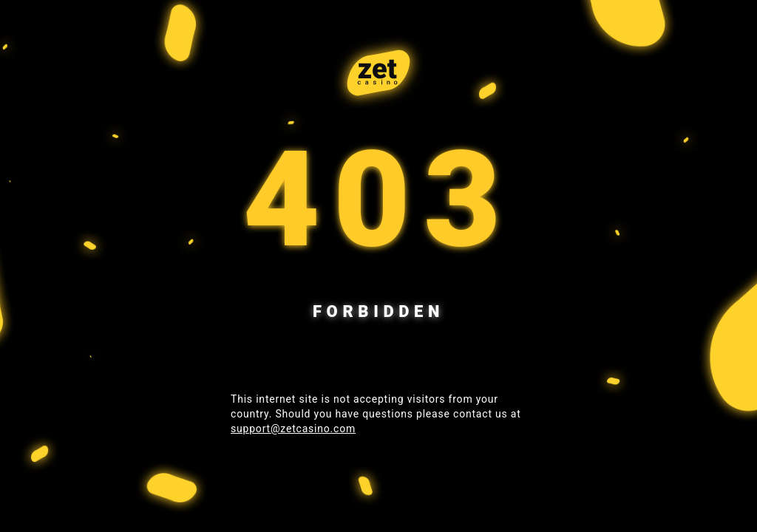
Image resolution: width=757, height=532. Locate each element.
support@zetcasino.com (293, 429)
